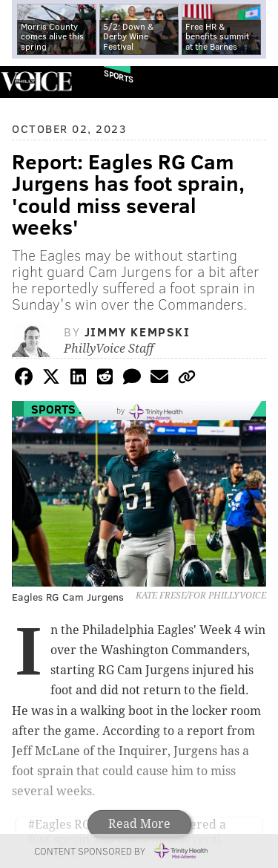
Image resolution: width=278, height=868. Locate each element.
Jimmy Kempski (138, 332)
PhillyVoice (36, 81)
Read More (139, 824)
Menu (254, 82)
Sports (119, 76)
